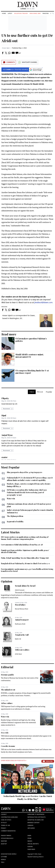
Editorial (7, 667)
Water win (11, 499)
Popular (49, 392)
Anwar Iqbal (6, 48)
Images (30, 841)
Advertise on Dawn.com (35, 820)
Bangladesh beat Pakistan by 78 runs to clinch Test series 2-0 (25, 563)
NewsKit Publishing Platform (36, 857)
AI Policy (4, 823)
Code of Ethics (6, 820)
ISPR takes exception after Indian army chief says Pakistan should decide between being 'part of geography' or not (27, 492)
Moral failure (20, 605)
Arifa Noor (18, 654)
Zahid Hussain (20, 590)
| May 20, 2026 (27, 9)
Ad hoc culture (7, 703)
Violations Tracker (21, 13)
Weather (4, 841)
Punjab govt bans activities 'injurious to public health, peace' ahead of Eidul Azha (25, 551)
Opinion (7, 581)
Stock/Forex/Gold (7, 838)
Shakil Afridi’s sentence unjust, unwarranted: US (30, 356)
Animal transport (22, 620)
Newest (40, 392)
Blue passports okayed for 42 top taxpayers (24, 472)
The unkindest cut (8, 690)
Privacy (4, 828)
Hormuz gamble (7, 675)
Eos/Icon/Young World (9, 854)
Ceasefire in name (8, 746)
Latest (10, 13)
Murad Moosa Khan (22, 609)
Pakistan (46, 13)
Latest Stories (10, 532)
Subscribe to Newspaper (36, 814)
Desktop (4, 844)
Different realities (22, 650)
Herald (3, 860)
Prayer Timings (6, 836)
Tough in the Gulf (22, 635)
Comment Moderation (8, 831)
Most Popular (10, 467)
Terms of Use (5, 825)
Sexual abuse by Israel (25, 586)
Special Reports (33, 844)
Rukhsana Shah (20, 624)
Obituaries (31, 828)
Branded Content (34, 823)
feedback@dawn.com (43, 302)
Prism (29, 838)
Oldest (32, 392)
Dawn (29, 836)
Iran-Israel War (35, 13)
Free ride (5, 733)
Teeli (3, 862)
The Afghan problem (15, 516)
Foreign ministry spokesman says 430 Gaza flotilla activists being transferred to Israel (27, 570)
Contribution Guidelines (9, 817)
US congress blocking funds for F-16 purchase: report (32, 372)
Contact (4, 814)
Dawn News (31, 849)
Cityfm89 (4, 857)
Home (4, 13)
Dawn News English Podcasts (14, 761)
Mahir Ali (18, 639)
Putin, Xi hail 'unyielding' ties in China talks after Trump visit (25, 558)
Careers (30, 825)
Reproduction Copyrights (37, 817)
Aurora (30, 847)
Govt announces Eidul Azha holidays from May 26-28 (22, 545)
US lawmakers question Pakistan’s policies (31, 340)
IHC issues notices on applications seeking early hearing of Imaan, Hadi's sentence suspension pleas (25, 538)
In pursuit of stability (15, 522)
